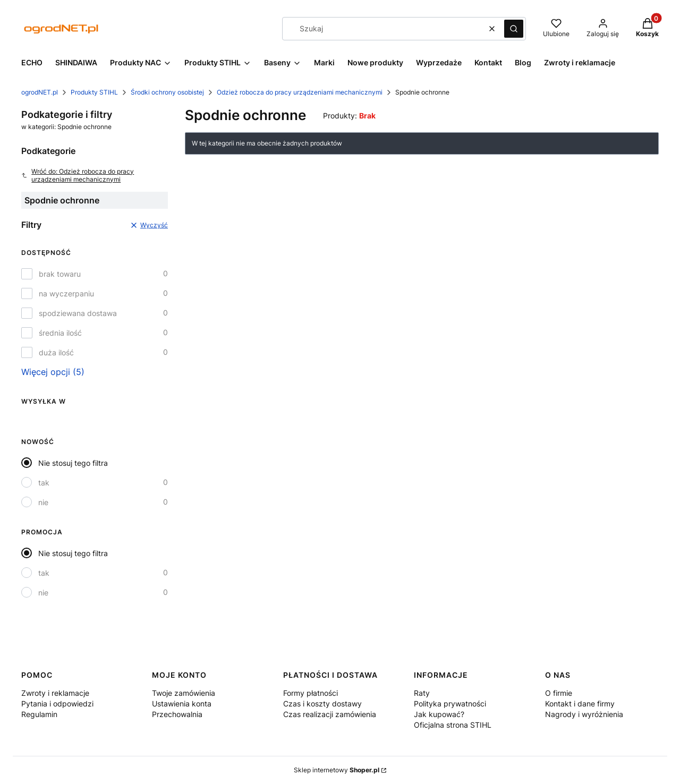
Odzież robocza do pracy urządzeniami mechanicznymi (300, 92)
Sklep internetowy (337, 770)
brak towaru (60, 274)
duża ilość (56, 352)
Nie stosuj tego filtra (73, 463)
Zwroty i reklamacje (55, 693)
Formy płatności (311, 693)
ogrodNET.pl (40, 92)
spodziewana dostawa (78, 313)
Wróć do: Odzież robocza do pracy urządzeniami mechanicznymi (78, 175)
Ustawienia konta (182, 704)
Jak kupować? (439, 714)
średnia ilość (60, 333)
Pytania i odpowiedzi (57, 704)
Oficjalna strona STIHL (453, 725)
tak (44, 483)
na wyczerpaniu (66, 293)
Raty (422, 693)
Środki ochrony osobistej (167, 92)
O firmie (559, 693)
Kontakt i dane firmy (580, 704)
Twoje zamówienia (184, 693)
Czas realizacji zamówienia (330, 714)
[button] (514, 29)
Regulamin (39, 714)
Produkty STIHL (94, 92)
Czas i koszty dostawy (322, 704)
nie (43, 502)
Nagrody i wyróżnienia (584, 714)
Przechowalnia (177, 714)
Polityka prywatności (450, 704)
